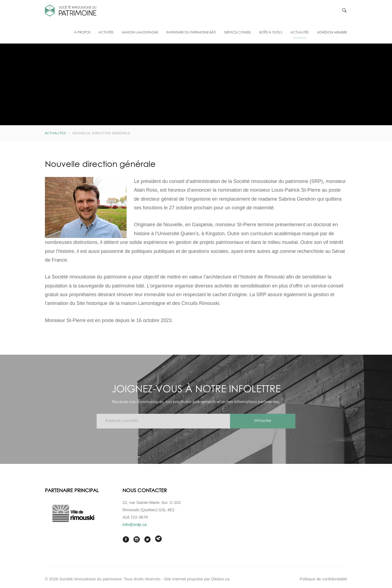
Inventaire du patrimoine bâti (191, 33)
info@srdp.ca (135, 524)
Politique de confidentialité (323, 579)
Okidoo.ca (220, 579)
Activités (106, 33)
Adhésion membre (332, 33)
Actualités (300, 33)
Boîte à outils (271, 33)
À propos (82, 33)
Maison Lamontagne (140, 33)
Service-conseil (238, 33)
